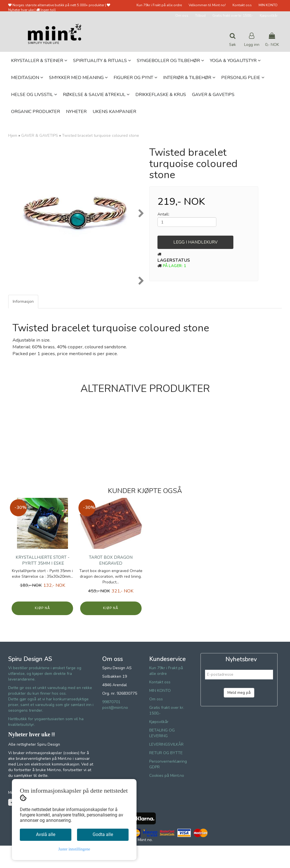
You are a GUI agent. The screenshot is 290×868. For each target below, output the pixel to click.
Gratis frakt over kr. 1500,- (233, 16)
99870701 (111, 724)
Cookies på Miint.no (167, 798)
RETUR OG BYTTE (166, 775)
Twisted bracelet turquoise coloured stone (101, 136)
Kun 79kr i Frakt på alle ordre (159, 5)
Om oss (182, 16)
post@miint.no (115, 730)
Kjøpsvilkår (269, 16)
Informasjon (23, 324)
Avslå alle (46, 834)
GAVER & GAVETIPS (40, 136)
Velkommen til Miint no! (207, 5)
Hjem (13, 136)
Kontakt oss (242, 5)
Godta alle (103, 834)
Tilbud (200, 16)
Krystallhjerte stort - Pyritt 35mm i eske (42, 583)
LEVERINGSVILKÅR (166, 767)
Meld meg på (239, 715)
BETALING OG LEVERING (162, 755)
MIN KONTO (268, 5)
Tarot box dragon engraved (111, 583)
